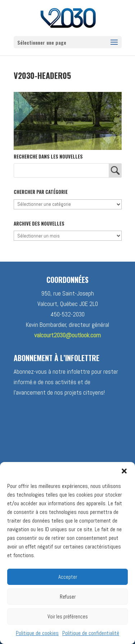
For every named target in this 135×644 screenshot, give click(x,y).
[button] (124, 471)
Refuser (68, 597)
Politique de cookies (37, 633)
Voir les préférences (68, 616)
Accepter (68, 577)
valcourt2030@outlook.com (67, 335)
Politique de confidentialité (91, 633)
